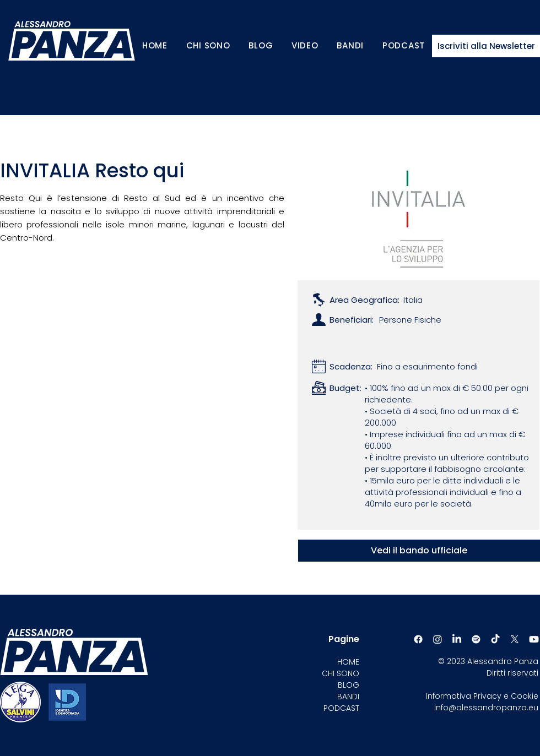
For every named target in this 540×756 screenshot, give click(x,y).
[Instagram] (438, 639)
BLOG (349, 685)
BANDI (348, 697)
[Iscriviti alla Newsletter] (486, 46)
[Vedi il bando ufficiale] (419, 551)
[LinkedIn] (457, 639)
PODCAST (341, 708)
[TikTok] (495, 639)
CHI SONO (341, 673)
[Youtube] (534, 639)
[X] (515, 639)
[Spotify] (476, 639)
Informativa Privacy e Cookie (482, 696)
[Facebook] (418, 639)
